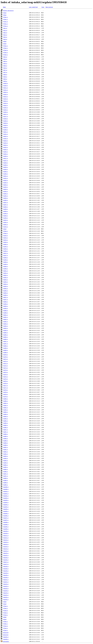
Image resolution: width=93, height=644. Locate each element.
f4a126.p (6, 637)
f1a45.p (5, 247)
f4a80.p (5, 399)
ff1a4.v (5, 630)
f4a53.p (5, 280)
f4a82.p (5, 408)
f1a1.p (5, 30)
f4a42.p (5, 224)
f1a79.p (5, 397)
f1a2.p (5, 35)
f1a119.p (6, 573)
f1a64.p (5, 330)
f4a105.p (6, 509)
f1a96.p (5, 472)
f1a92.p (5, 454)
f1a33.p (5, 187)
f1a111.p (6, 538)
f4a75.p (5, 377)
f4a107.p (6, 518)
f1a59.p (5, 308)
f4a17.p (5, 114)
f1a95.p (5, 467)
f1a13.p (5, 99)
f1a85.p (5, 423)
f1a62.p (5, 322)
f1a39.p (5, 213)
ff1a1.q (5, 22)
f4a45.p (5, 244)
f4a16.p (5, 110)
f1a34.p (5, 191)
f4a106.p (6, 513)
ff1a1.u (5, 24)
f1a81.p (5, 405)
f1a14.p (5, 103)
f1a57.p (5, 299)
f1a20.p (5, 130)
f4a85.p (5, 421)
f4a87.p (5, 430)
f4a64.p (5, 328)
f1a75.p (5, 379)
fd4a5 (5, 617)
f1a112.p (6, 542)
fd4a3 (5, 229)
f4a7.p (5, 70)
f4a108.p (6, 522)
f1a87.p (5, 432)
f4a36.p (5, 198)
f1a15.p (5, 108)
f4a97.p (5, 474)
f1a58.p (5, 304)
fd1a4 (5, 619)
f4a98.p (5, 478)
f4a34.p (5, 189)
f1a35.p (5, 196)
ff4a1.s (5, 17)
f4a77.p (5, 386)
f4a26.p (5, 154)
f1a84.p (5, 419)
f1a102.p (6, 498)
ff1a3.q (5, 610)
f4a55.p (5, 288)
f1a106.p (6, 516)
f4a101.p (6, 491)
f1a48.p (5, 260)
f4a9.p (5, 79)
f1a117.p (6, 564)
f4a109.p (6, 527)
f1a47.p (5, 255)
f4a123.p (6, 588)
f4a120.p (6, 575)
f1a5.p (5, 63)
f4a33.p (5, 185)
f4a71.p (5, 359)
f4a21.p (5, 132)
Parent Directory (8, 11)
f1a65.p (5, 335)
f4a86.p (5, 425)
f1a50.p (5, 269)
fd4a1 (5, 15)
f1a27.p (5, 161)
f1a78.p (5, 392)
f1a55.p (5, 291)
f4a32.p (5, 180)
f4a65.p (5, 333)
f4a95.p (5, 465)
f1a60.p (5, 313)
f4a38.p (5, 207)
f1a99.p (5, 485)
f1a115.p (6, 555)
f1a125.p (6, 599)
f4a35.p (5, 194)
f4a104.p (6, 505)
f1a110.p (6, 533)
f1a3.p (5, 39)
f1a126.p (6, 639)
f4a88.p (5, 434)
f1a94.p (5, 463)
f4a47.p (5, 253)
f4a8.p (5, 74)
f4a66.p (5, 337)
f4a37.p (5, 202)
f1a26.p (5, 156)
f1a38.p (5, 209)
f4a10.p (5, 83)
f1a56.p (5, 295)
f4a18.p (5, 119)
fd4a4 (5, 602)
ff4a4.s (5, 606)
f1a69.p (5, 352)
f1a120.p (6, 577)
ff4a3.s (5, 231)
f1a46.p (5, 251)
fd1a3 (5, 604)
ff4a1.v (5, 19)
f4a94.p (5, 460)
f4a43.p (5, 238)
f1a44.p (5, 242)
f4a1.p (5, 28)
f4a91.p (5, 447)
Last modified (33, 7)
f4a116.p (6, 558)
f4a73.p (5, 368)
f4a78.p (5, 390)
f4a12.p (5, 92)
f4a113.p (6, 544)
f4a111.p (6, 535)
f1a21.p (5, 134)
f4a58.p (5, 302)
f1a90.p (5, 445)
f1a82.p (5, 410)
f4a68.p (5, 346)
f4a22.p (5, 136)
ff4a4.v (5, 608)
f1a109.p (6, 529)
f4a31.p (5, 176)
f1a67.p (5, 344)
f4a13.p (5, 97)
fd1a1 (5, 13)
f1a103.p (6, 502)
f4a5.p (5, 61)
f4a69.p (5, 350)
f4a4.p (5, 57)
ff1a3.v (5, 615)
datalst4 (6, 633)
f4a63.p (5, 324)
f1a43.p (5, 236)
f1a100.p (6, 489)
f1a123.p (6, 591)
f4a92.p (5, 452)
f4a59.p (5, 306)
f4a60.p (5, 311)
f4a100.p (6, 487)
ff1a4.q (5, 626)
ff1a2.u (5, 52)
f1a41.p (5, 222)
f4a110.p (6, 531)
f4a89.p (5, 438)
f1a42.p (5, 227)
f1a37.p (5, 205)
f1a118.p (6, 569)
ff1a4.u (5, 628)
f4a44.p (5, 240)
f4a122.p (6, 584)
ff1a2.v (5, 55)
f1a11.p (5, 90)
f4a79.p (5, 394)
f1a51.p (5, 273)
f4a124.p (6, 593)
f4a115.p (6, 553)
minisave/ (6, 641)
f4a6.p (5, 66)
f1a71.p (5, 361)
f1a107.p (6, 520)
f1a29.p (5, 169)
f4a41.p (5, 220)
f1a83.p (5, 414)
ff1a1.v (5, 26)
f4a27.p (5, 158)
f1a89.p (5, 441)
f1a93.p (5, 458)
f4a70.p (5, 355)
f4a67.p (5, 341)
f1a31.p (5, 178)
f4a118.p (6, 566)
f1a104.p (6, 507)
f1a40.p (5, 218)
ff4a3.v (5, 233)
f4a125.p (6, 597)
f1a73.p (5, 370)
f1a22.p (5, 138)
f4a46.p (5, 249)
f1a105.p (6, 511)
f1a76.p (5, 383)
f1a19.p (5, 125)
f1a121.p (6, 582)
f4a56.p (5, 293)
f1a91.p (5, 449)
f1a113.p (6, 547)
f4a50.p (5, 266)
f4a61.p (5, 315)
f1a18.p (5, 121)
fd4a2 (5, 41)
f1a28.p (5, 165)
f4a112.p (6, 540)
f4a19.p (5, 123)
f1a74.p (5, 374)
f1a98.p (5, 480)
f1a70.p (5, 357)
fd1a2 (5, 44)
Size (43, 7)
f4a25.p (5, 149)
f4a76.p (5, 381)
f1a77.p (5, 388)
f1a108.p (6, 524)
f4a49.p (5, 262)
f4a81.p (5, 403)
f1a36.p (5, 200)
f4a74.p (5, 372)
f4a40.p (5, 216)
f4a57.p (5, 297)
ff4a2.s (5, 46)
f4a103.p (6, 500)
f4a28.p (5, 163)
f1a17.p (5, 116)
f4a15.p (5, 105)
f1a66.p (5, 339)
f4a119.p (6, 571)
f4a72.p (5, 363)
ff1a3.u (5, 613)
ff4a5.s (5, 622)
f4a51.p (5, 271)
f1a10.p (5, 86)
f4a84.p (5, 416)
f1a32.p (5, 183)
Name (4, 7)
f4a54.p (5, 284)
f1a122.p (6, 586)
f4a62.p (5, 319)
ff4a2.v (5, 48)
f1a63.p (5, 326)
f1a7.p (5, 72)
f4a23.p (5, 141)
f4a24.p (5, 145)
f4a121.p (6, 580)
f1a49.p (5, 264)
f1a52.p (5, 277)
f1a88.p (5, 436)
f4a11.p (5, 88)
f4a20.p (5, 127)
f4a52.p (5, 275)
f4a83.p (5, 412)
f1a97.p (5, 476)
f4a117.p (6, 562)
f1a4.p (5, 59)
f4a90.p (5, 443)
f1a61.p (5, 317)
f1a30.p (5, 174)
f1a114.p (6, 551)
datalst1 (6, 635)
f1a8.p (5, 77)
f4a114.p (6, 549)
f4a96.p (5, 469)
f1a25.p (5, 152)
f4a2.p (5, 33)
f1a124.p (6, 595)
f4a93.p (5, 456)
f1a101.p (6, 494)
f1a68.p (5, 348)
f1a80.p (5, 401)
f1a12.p (5, 94)
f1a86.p (5, 427)
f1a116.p (6, 560)
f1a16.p (5, 112)
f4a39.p (5, 211)
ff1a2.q (5, 50)
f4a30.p (5, 172)
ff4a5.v (5, 624)
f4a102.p (6, 496)
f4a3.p (5, 37)
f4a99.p (5, 483)
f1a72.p (5, 366)
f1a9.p (5, 81)
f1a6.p (5, 68)
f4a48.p (5, 258)
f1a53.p (5, 282)
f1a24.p (5, 147)
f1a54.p (5, 286)
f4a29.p (5, 167)
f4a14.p (5, 101)
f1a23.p (5, 143)
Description (49, 7)
